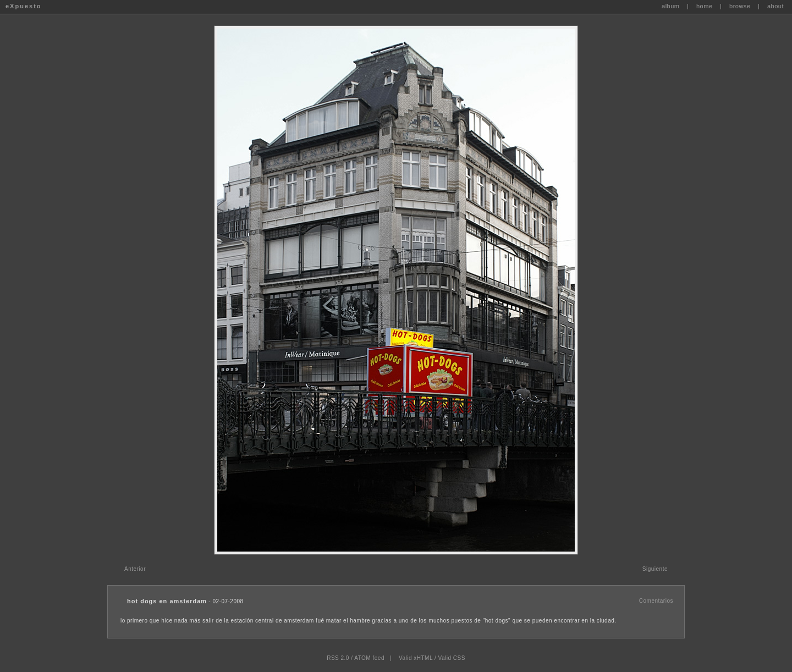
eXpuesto (24, 6)
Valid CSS (451, 658)
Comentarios (656, 601)
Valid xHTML (416, 658)
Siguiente (655, 569)
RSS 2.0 (338, 658)
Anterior (135, 569)
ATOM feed (369, 658)
